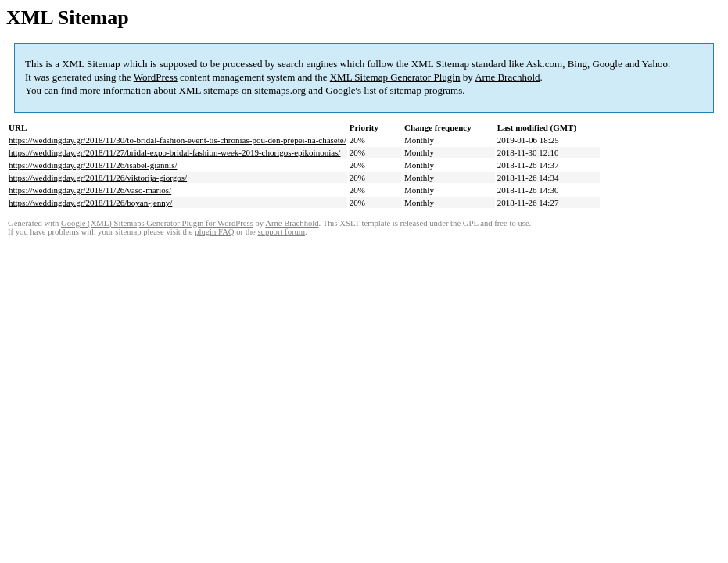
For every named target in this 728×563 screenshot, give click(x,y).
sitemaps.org (280, 90)
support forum (281, 232)
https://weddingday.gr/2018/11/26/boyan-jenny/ (90, 203)
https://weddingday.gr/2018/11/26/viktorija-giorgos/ (98, 178)
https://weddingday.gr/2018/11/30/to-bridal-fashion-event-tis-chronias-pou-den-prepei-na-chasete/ (178, 140)
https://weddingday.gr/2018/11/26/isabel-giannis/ (93, 165)
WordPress (156, 77)
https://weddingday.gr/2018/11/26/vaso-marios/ (90, 190)
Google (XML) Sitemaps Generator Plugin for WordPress (157, 223)
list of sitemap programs (413, 90)
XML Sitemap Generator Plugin (395, 77)
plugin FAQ (214, 232)
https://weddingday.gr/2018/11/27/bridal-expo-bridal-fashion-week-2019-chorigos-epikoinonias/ (174, 152)
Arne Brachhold (507, 77)
